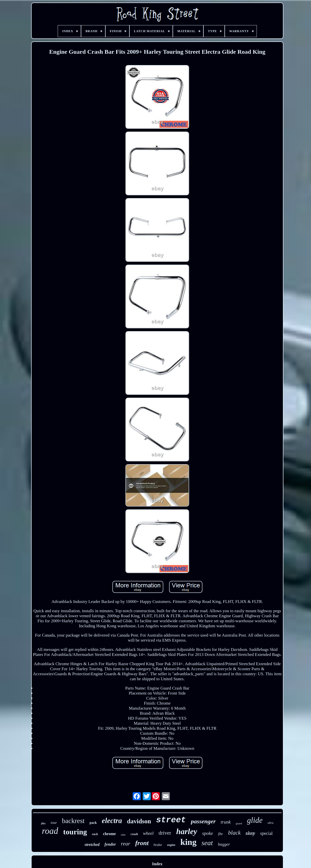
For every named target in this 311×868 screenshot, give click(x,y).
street (171, 820)
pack (93, 823)
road (50, 831)
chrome (109, 834)
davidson (139, 821)
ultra (270, 823)
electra (112, 821)
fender (110, 844)
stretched (92, 845)
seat (207, 843)
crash (134, 834)
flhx (43, 823)
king (188, 842)
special (266, 833)
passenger (203, 821)
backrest (73, 821)
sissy (250, 833)
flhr (220, 834)
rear (126, 844)
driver (165, 833)
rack (95, 834)
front (142, 843)
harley (187, 831)
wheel (148, 833)
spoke (208, 833)
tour (54, 823)
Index (157, 864)
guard (239, 823)
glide (255, 820)
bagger (224, 844)
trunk (226, 822)
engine (171, 845)
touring (75, 832)
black (235, 833)
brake (158, 845)
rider (123, 835)
